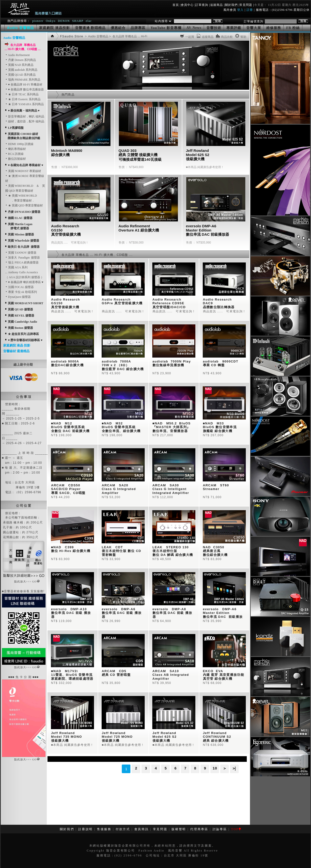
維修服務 (274, 28)
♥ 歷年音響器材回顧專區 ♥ (25, 340)
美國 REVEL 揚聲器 (21, 316)
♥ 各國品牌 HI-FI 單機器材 (24, 85)
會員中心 (187, 5)
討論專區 (220, 829)
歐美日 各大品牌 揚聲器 (24, 247)
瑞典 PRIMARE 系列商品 (23, 80)
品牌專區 (138, 28)
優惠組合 (118, 28)
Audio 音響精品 (14, 38)
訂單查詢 (202, 5)
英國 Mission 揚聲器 (21, 234)
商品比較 (227, 37)
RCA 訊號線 (14, 154)
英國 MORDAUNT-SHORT (25, 303)
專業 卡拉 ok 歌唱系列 (21, 292)
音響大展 (254, 28)
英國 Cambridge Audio (23, 322)
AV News (194, 28)
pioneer (38, 21)
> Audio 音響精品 (96, 36)
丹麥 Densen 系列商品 (21, 60)
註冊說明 (86, 829)
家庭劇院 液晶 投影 (17, 345)
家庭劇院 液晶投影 (54, 28)
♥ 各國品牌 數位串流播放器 (24, 89)
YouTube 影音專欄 (166, 28)
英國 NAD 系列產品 (19, 65)
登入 (240, 10)
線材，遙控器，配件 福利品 (25, 121)
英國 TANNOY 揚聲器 (21, 253)
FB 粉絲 (293, 28)
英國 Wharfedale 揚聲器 (23, 241)
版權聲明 (179, 829)
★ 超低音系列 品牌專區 (23, 334)
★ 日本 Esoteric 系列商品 (23, 99)
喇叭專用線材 (16, 149)
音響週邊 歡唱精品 (90, 28)
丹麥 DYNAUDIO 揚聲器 (24, 212)
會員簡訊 (142, 829)
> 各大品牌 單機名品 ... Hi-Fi (128, 36)
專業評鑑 (234, 28)
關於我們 (231, 5)
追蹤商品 (217, 5)
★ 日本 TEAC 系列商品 (22, 94)
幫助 (243, 37)
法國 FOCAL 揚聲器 (20, 287)
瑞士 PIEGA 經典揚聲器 (22, 262)
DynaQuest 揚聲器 (18, 297)
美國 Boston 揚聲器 (20, 328)
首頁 (176, 5)
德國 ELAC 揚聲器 (20, 218)
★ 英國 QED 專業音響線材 (24, 205)
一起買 (190, 37)
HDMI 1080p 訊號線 (19, 144)
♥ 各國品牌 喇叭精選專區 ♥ (24, 282)
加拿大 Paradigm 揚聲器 (23, 258)
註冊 (250, 10)
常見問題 (246, 5)
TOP (236, 829)
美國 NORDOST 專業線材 (23, 171)
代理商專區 (199, 829)
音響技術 (214, 28)
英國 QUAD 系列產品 (21, 75)
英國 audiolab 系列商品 (21, 70)
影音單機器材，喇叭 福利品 (25, 116)
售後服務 (104, 829)
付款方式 (123, 829)
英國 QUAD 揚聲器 (20, 309)
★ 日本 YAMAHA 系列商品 (24, 104)
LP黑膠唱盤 (16, 128)
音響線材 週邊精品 (16, 351)
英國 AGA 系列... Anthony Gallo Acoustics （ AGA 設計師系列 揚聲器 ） (24, 272)
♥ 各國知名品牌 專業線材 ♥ (25, 165)
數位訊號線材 (16, 159)
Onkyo (51, 21)
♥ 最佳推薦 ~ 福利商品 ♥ (24, 111)
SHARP (78, 21)
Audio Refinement (17, 55)
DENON (64, 21)
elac (89, 21)
